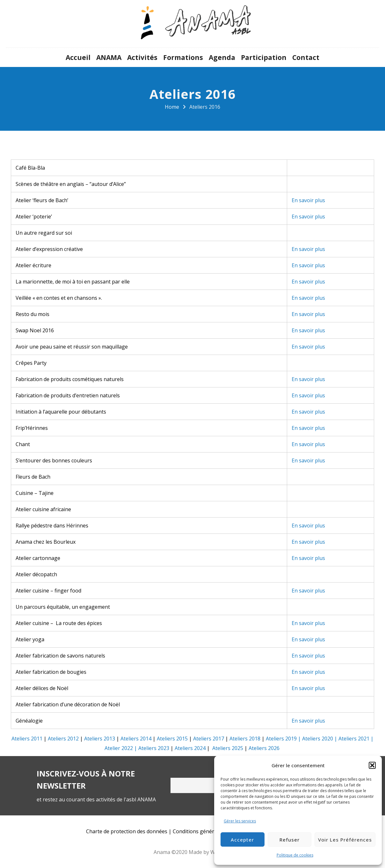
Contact (306, 57)
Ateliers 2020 (318, 739)
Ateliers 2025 (228, 748)
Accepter (242, 840)
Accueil (78, 57)
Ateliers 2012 (63, 739)
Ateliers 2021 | (356, 739)
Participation (264, 57)
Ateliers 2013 (100, 739)
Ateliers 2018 (245, 739)
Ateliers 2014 (136, 739)
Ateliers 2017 (209, 739)
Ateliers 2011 (27, 739)
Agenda (222, 57)
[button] (372, 765)
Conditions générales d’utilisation (213, 831)
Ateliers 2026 (264, 748)
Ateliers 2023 (154, 748)
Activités (142, 57)
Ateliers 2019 (281, 739)
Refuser (290, 840)
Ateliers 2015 (172, 739)
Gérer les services (240, 821)
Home (172, 107)
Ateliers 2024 (190, 748)
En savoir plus (308, 200)
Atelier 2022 (119, 748)
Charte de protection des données (127, 831)
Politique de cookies (295, 855)
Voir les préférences (345, 840)
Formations (183, 57)
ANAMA (109, 57)
